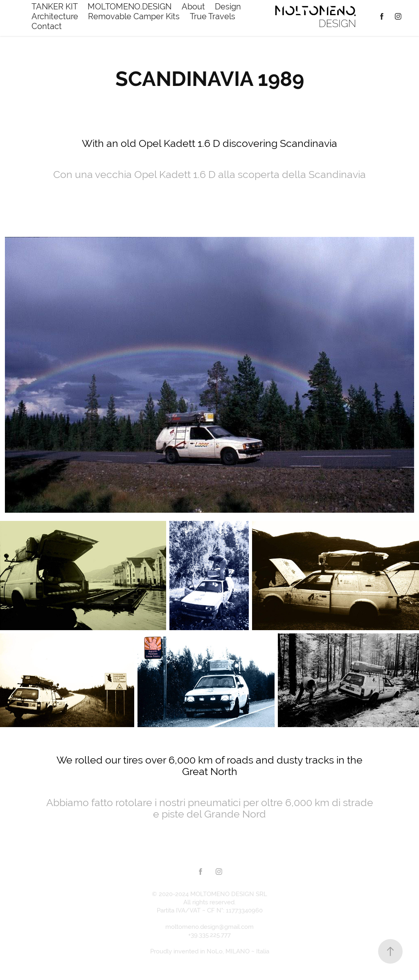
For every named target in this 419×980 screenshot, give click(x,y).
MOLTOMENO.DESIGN (130, 6)
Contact (47, 26)
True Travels (213, 16)
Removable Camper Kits (134, 16)
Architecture (55, 16)
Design (228, 6)
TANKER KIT (55, 6)
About (193, 6)
